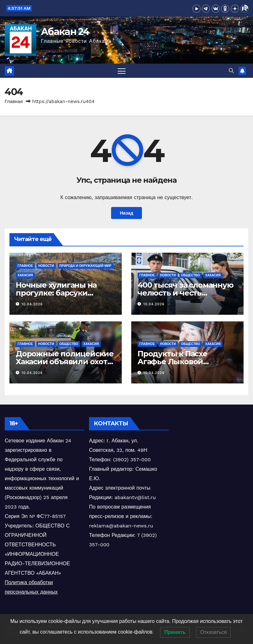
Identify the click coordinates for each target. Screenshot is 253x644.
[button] (231, 71)
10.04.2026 (32, 304)
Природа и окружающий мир (85, 266)
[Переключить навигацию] (122, 71)
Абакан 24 (65, 32)
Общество (191, 275)
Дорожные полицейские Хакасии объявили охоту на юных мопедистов (65, 362)
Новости (46, 266)
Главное (25, 266)
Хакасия (25, 275)
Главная (14, 101)
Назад (127, 213)
